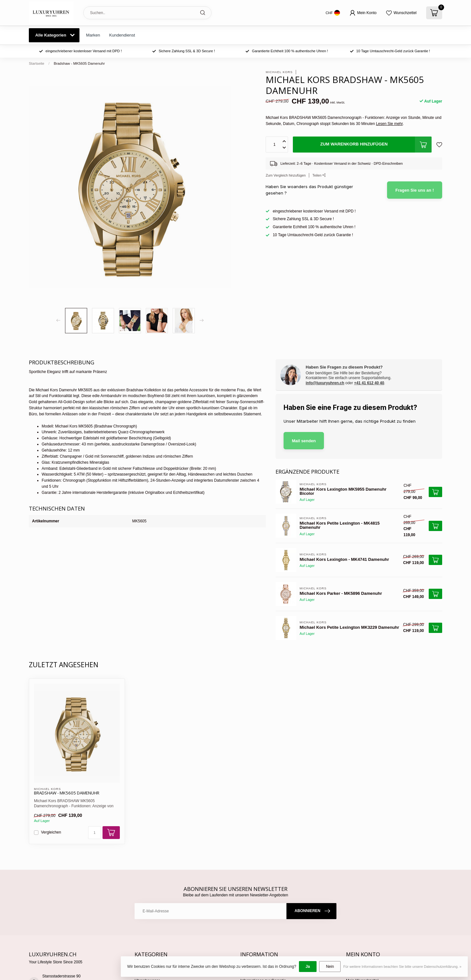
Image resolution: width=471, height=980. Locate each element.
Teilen (319, 175)
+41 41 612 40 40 (369, 383)
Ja (308, 967)
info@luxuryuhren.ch (325, 383)
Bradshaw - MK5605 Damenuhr (79, 63)
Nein (330, 967)
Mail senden (304, 441)
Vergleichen (51, 832)
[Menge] (95, 833)
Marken (93, 35)
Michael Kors (279, 72)
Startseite (37, 63)
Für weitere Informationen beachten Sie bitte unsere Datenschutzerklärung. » (402, 967)
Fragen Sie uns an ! (415, 190)
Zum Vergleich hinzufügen (286, 175)
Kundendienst (122, 35)
